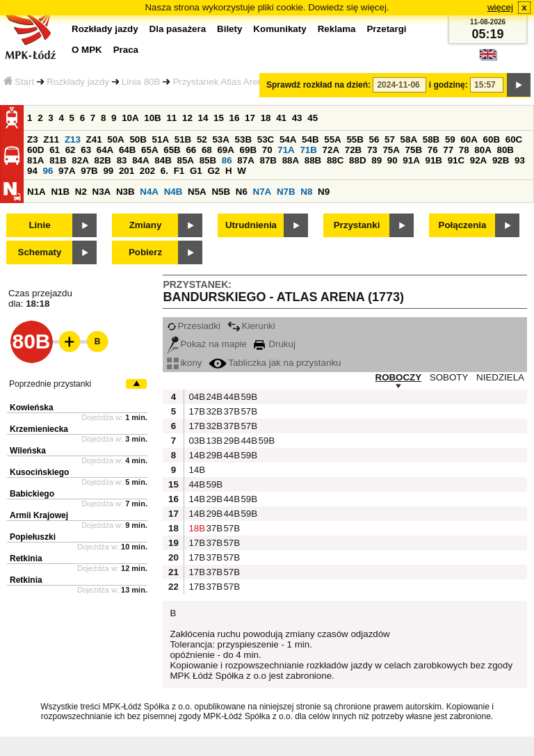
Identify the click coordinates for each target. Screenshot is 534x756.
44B (230, 397)
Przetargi (386, 29)
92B (501, 160)
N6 (242, 192)
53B (243, 139)
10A (130, 118)
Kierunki (251, 326)
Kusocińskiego (39, 472)
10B (152, 118)
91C (456, 160)
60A (469, 139)
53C (266, 139)
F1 (179, 171)
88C (335, 160)
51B (183, 139)
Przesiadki (193, 326)
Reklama (337, 29)
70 (267, 150)
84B (163, 160)
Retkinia (26, 558)
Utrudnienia (251, 225)
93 (520, 160)
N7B (286, 192)
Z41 (94, 139)
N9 (324, 192)
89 (377, 160)
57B (248, 411)
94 (32, 171)
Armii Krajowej (39, 515)
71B (308, 150)
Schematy (40, 252)
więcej (500, 7)
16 (235, 118)
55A (332, 139)
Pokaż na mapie (207, 344)
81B (58, 160)
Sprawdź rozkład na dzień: (318, 85)
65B (172, 150)
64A (105, 150)
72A (331, 150)
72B (353, 150)
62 (71, 150)
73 (372, 150)
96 (48, 171)
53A (220, 139)
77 (448, 150)
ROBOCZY (399, 377)
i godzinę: (448, 85)
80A (483, 150)
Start (19, 82)
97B (89, 171)
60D (35, 150)
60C (514, 139)
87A (245, 160)
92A (478, 160)
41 (281, 118)
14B (195, 455)
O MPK (87, 50)
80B (505, 150)
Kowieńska (32, 408)
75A (391, 150)
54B (310, 139)
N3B (126, 192)
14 (203, 118)
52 (202, 139)
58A (409, 139)
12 (187, 118)
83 (122, 160)
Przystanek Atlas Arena (220, 82)
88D (357, 160)
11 (171, 118)
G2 (213, 171)
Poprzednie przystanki (50, 384)
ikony (184, 363)
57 (390, 139)
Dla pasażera (178, 29)
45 (313, 118)
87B (268, 160)
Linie (39, 225)
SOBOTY (449, 377)
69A (225, 150)
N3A (102, 192)
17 (250, 118)
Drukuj (275, 344)
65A (149, 150)
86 (227, 160)
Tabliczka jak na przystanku (275, 363)
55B (355, 139)
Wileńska (28, 451)
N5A (197, 192)
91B (433, 160)
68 (207, 150)
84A (140, 160)
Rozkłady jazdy (78, 82)
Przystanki (357, 225)
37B (230, 411)
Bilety (229, 29)
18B (195, 528)
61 (55, 150)
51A (161, 139)
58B (431, 139)
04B (195, 397)
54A (288, 139)
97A (67, 171)
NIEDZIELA (500, 377)
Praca (126, 50)
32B (213, 411)
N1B (60, 192)
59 (450, 139)
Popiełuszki (33, 537)
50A (115, 139)
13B (213, 441)
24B (213, 397)
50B (138, 139)
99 (108, 171)
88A (291, 160)
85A (185, 160)
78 (464, 150)
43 (297, 118)
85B (208, 160)
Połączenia (463, 225)
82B (102, 160)
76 (433, 150)
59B (248, 397)
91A (411, 160)
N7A (262, 192)
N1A (37, 192)
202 (147, 171)
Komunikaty (280, 29)
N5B (221, 192)
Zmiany (146, 225)
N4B (173, 192)
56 (374, 139)
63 (86, 150)
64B (127, 150)
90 (393, 160)
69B (248, 150)
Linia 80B (141, 82)
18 (266, 118)
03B (195, 441)
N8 (306, 192)
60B (492, 139)
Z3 (33, 139)
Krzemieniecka (39, 429)
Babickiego (32, 494)
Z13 (73, 139)
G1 (196, 171)
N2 (81, 192)
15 (219, 118)
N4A (149, 192)
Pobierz (145, 252)
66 (191, 150)
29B (230, 441)
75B (414, 150)
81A (35, 160)
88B (313, 160)
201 (127, 171)
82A (80, 160)
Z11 (51, 139)
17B (195, 411)
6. (164, 171)
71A (286, 150)
